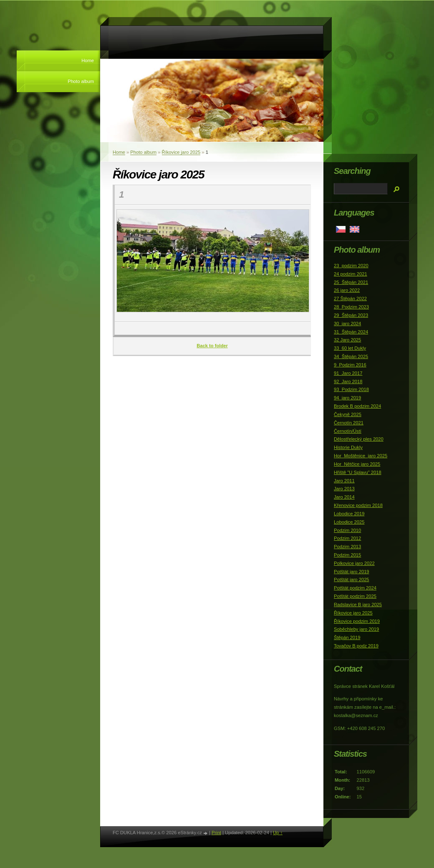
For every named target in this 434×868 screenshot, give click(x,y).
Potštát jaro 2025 (352, 580)
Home (88, 60)
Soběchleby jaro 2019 (356, 629)
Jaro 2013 (344, 489)
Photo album (81, 81)
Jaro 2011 (344, 481)
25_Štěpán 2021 (351, 282)
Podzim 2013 (347, 547)
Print (216, 833)
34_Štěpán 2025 (351, 356)
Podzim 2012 (347, 538)
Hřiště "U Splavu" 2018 (358, 472)
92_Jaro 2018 (348, 381)
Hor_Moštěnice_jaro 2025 (361, 456)
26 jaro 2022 (347, 290)
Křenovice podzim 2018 (358, 505)
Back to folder (212, 346)
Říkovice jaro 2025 (181, 152)
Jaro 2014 (344, 497)
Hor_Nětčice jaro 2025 (357, 464)
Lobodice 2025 (349, 522)
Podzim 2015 (347, 555)
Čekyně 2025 (348, 414)
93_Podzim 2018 (351, 389)
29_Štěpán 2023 (351, 315)
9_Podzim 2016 (350, 365)
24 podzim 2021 (351, 274)
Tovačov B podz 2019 (356, 646)
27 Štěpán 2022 (350, 299)
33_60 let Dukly (350, 348)
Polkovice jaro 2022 (354, 563)
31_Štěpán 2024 (351, 332)
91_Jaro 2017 (348, 373)
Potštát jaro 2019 (352, 572)
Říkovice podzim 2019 (357, 621)
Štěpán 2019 (347, 637)
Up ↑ (278, 833)
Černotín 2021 (349, 423)
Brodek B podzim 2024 (357, 406)
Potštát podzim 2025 (355, 596)
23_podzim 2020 (351, 266)
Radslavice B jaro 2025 (358, 605)
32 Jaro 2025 (347, 340)
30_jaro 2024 (347, 324)
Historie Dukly (348, 447)
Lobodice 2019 (349, 514)
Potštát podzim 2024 (355, 588)
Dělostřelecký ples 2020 (359, 439)
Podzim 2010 (347, 530)
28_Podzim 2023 (351, 307)
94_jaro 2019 (347, 398)
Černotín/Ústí (348, 431)
